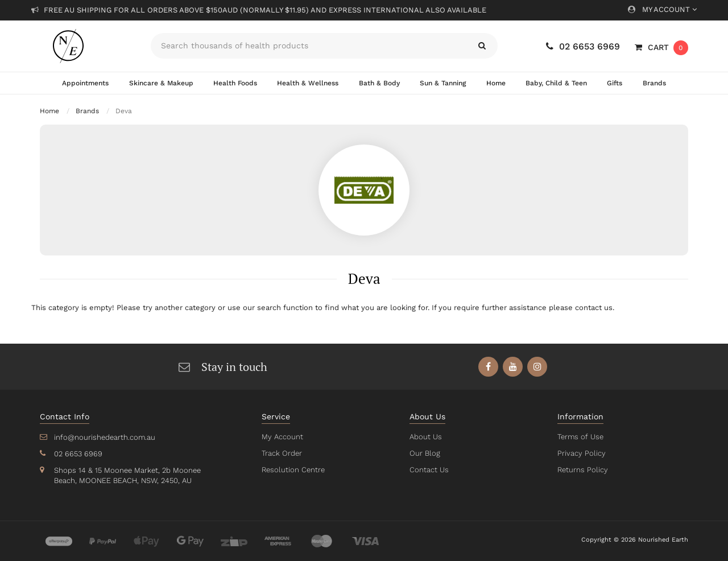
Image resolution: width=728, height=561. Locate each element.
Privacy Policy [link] (580, 453)
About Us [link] (425, 437)
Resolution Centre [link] (292, 470)
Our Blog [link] (424, 453)
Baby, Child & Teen (556, 83)
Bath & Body (378, 83)
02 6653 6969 (583, 46)
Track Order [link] (282, 453)
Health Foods (235, 83)
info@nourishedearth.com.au (104, 437)
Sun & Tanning (442, 83)
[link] (489, 367)
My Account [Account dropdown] (662, 9)
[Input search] (309, 46)
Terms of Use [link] (580, 437)
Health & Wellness (308, 83)
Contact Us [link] (429, 470)
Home (495, 83)
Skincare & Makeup (161, 83)
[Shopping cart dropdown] (661, 48)
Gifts (615, 83)
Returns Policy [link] (582, 470)
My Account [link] (282, 437)
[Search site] (482, 46)
